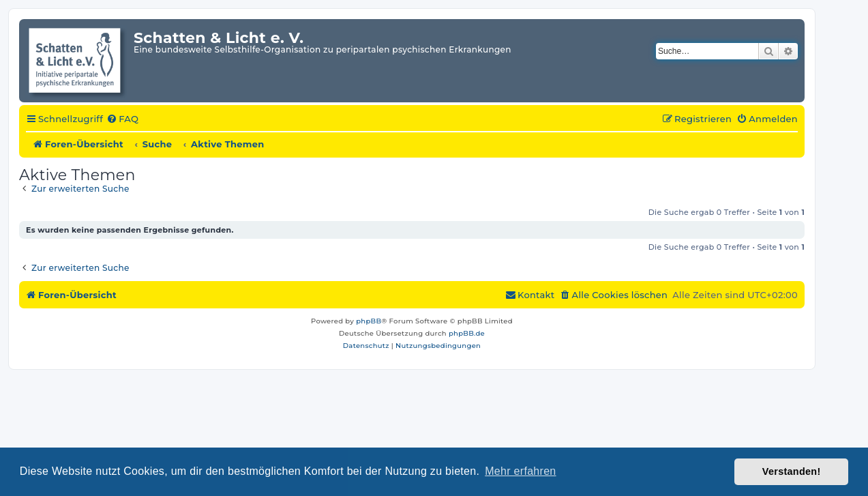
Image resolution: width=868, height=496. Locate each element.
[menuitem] (122, 119)
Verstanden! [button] (792, 471)
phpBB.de (467, 333)
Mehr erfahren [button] (520, 471)
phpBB (369, 321)
